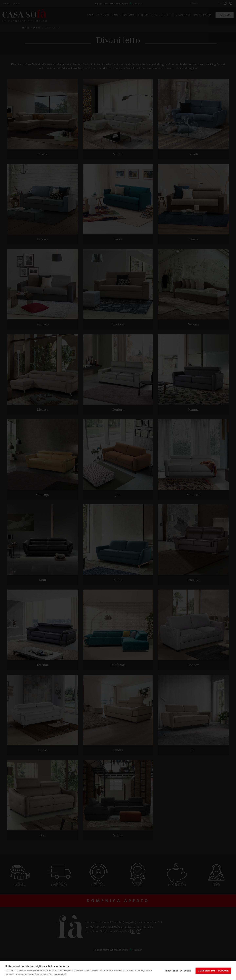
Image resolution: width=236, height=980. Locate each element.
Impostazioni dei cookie (178, 971)
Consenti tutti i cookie (213, 971)
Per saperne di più (58, 974)
